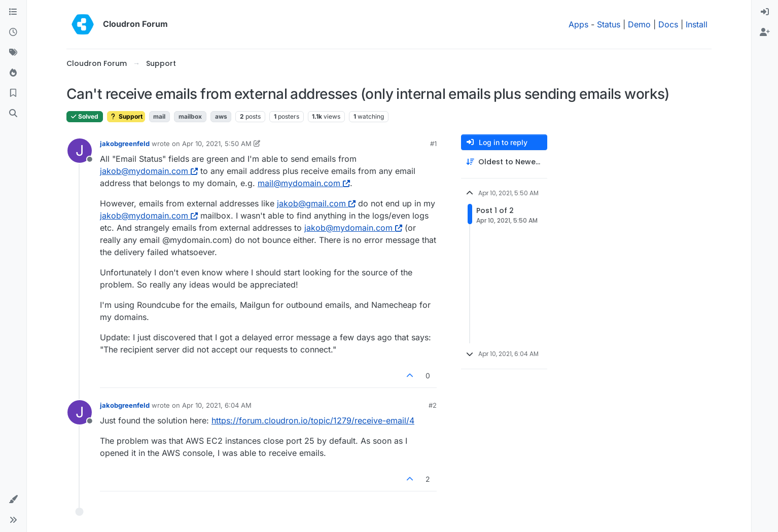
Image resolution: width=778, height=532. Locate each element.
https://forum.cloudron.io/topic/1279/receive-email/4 (313, 420)
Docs (668, 24)
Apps (578, 24)
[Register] (765, 32)
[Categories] (13, 12)
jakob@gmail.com (316, 203)
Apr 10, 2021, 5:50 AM (217, 144)
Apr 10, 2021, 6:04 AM (217, 405)
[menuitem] (765, 12)
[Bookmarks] (13, 93)
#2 (433, 405)
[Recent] (13, 32)
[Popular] (13, 73)
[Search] (13, 114)
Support (126, 116)
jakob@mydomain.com (149, 171)
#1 (433, 144)
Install (697, 24)
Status (609, 24)
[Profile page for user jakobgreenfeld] (80, 151)
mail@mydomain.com (304, 183)
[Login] (765, 12)
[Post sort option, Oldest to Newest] (504, 162)
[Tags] (13, 53)
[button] (13, 500)
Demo (639, 24)
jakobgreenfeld (125, 144)
